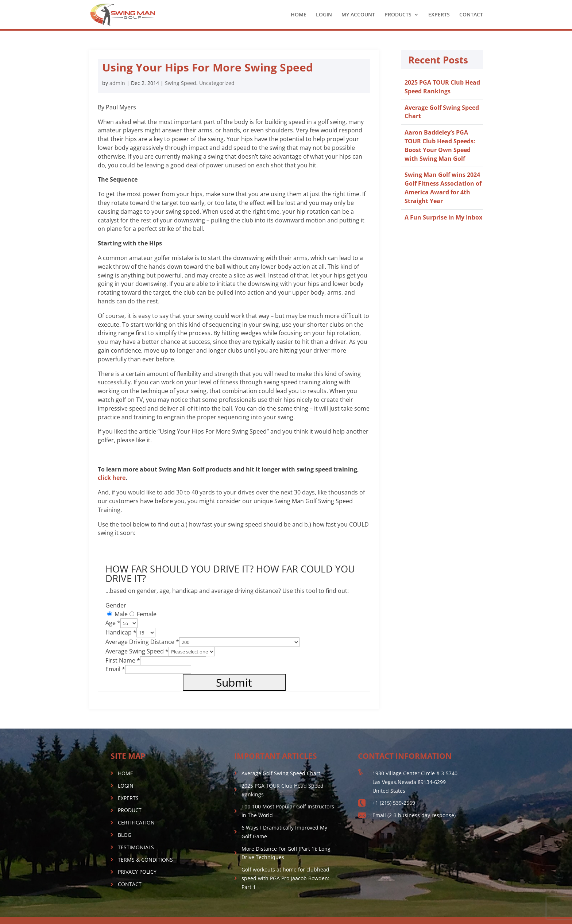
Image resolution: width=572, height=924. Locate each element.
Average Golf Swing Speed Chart (281, 773)
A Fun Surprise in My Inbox (443, 217)
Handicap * (121, 632)
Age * (113, 623)
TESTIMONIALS (136, 847)
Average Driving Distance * (142, 642)
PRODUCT (130, 810)
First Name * (123, 660)
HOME (299, 15)
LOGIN (324, 15)
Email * (115, 669)
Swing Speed (181, 83)
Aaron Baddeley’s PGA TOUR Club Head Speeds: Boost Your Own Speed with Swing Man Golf (440, 145)
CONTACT (471, 15)
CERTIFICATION (136, 822)
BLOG (125, 835)
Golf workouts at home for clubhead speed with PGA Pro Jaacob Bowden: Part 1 (285, 878)
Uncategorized (217, 83)
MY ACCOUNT (358, 15)
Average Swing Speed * (137, 651)
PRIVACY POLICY (137, 872)
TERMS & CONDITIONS (145, 860)
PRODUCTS (398, 15)
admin (117, 83)
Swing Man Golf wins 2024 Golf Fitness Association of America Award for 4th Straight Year (443, 188)
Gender (116, 605)
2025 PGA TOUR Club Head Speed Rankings (442, 87)
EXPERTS (439, 15)
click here (112, 478)
